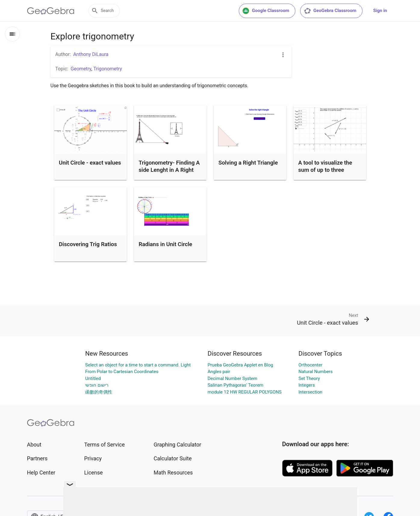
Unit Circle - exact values (90, 163)
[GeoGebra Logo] (51, 11)
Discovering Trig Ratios (88, 244)
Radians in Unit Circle (166, 244)
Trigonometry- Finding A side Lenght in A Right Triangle (169, 170)
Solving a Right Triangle (248, 163)
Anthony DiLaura (91, 54)
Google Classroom (266, 11)
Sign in (380, 11)
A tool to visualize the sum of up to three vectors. (325, 170)
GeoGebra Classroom (330, 11)
